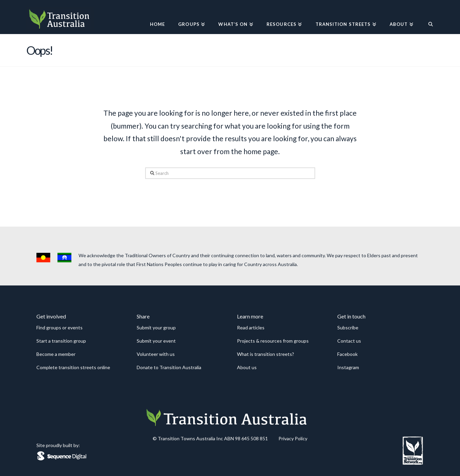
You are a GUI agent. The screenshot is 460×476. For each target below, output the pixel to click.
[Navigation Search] (427, 17)
